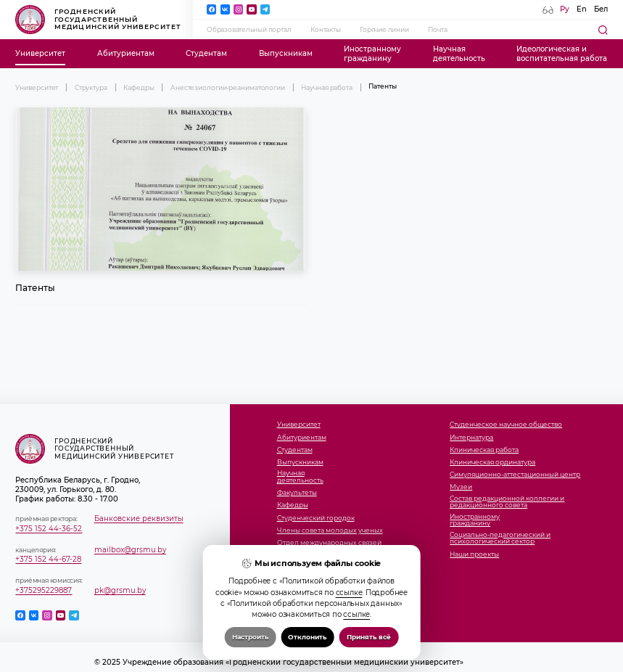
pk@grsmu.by (120, 590)
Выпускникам (286, 53)
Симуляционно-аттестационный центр (515, 475)
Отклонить (307, 637)
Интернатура (471, 438)
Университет (40, 53)
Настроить (250, 637)
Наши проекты (474, 554)
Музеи (461, 487)
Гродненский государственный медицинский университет (98, 20)
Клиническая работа (484, 450)
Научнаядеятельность (459, 54)
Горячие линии (384, 29)
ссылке (349, 593)
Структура (91, 87)
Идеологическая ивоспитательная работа (562, 54)
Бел (601, 9)
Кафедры (139, 87)
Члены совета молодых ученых (330, 530)
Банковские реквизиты (139, 519)
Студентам (206, 53)
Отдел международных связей (329, 543)
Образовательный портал (249, 29)
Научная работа (327, 87)
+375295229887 (44, 590)
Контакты (325, 29)
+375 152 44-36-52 (49, 529)
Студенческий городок (316, 518)
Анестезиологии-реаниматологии (228, 87)
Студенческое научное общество (506, 425)
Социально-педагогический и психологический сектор (500, 538)
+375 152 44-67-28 (48, 559)
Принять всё (369, 637)
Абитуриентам (126, 53)
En (582, 9)
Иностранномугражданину (372, 54)
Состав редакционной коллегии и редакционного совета (507, 502)
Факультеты (297, 493)
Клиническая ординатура (492, 462)
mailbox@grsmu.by (130, 550)
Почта (437, 29)
